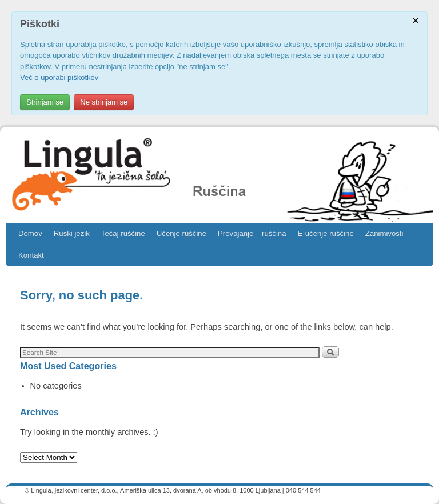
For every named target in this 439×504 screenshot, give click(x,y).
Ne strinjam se (104, 102)
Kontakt (31, 255)
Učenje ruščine (181, 233)
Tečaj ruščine (123, 233)
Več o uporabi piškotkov (59, 77)
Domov (30, 233)
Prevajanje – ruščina (252, 233)
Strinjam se (45, 102)
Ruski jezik (72, 233)
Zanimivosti (384, 233)
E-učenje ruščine (326, 233)
